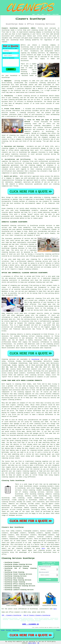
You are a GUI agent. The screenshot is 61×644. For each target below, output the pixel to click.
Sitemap (3, 630)
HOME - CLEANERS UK (30, 624)
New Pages (9, 630)
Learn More (32, 643)
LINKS (38, 15)
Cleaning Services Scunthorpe (18, 558)
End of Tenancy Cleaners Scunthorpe (37, 615)
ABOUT (43, 15)
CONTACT (49, 15)
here (43, 548)
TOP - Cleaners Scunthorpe (11, 615)
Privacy (58, 630)
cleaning (26, 49)
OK (38, 643)
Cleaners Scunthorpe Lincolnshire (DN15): (19, 28)
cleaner (34, 74)
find (7, 531)
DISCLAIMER (56, 15)
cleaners (36, 38)
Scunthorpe (35, 359)
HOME (34, 15)
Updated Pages (16, 630)
